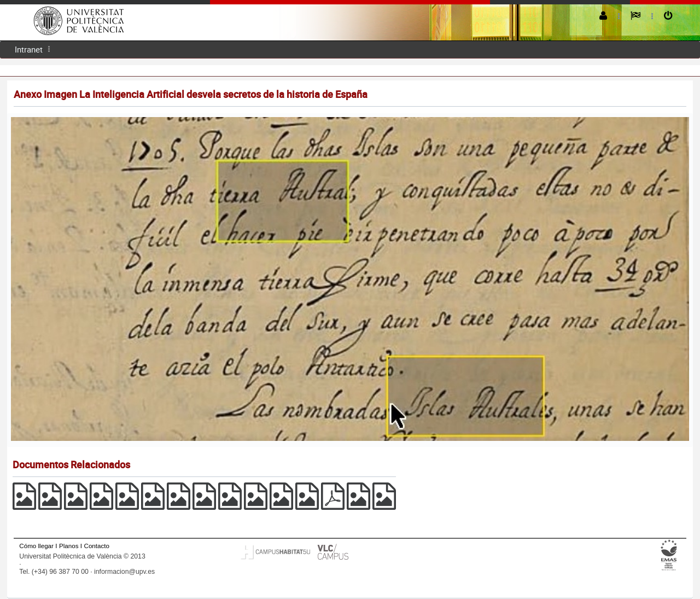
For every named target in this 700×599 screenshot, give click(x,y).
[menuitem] (29, 50)
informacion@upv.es (124, 572)
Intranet (29, 49)
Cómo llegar (36, 546)
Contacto (97, 546)
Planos (69, 546)
